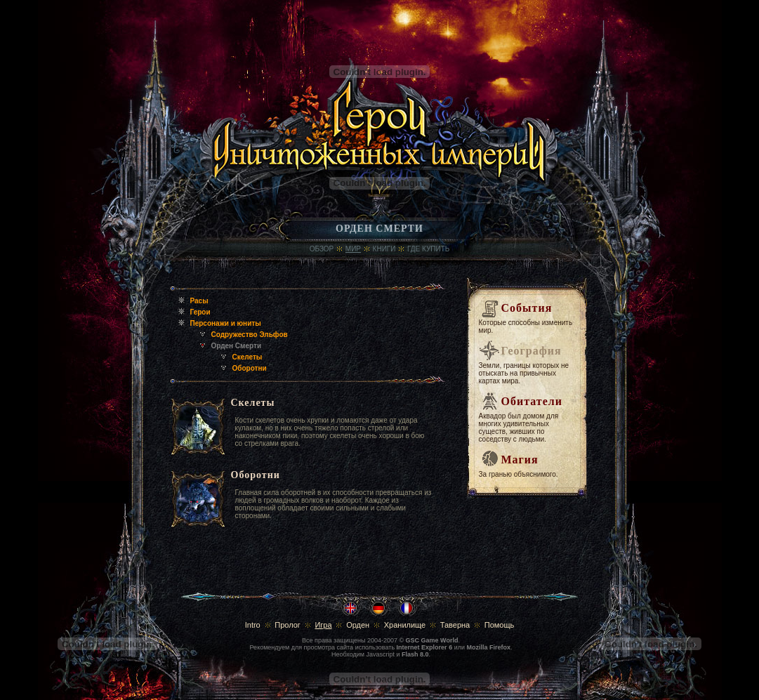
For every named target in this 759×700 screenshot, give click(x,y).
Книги (384, 249)
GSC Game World (432, 640)
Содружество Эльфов (250, 335)
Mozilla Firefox (488, 647)
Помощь (500, 625)
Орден (358, 625)
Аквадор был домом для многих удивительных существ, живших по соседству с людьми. (519, 428)
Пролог (288, 625)
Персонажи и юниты (226, 323)
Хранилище (405, 625)
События (527, 308)
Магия (520, 460)
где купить (428, 249)
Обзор (322, 249)
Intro (253, 625)
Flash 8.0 (415, 654)
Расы (199, 301)
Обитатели (532, 401)
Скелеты (247, 357)
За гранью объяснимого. (519, 474)
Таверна (455, 625)
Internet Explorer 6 (425, 647)
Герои (200, 312)
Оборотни (250, 368)
